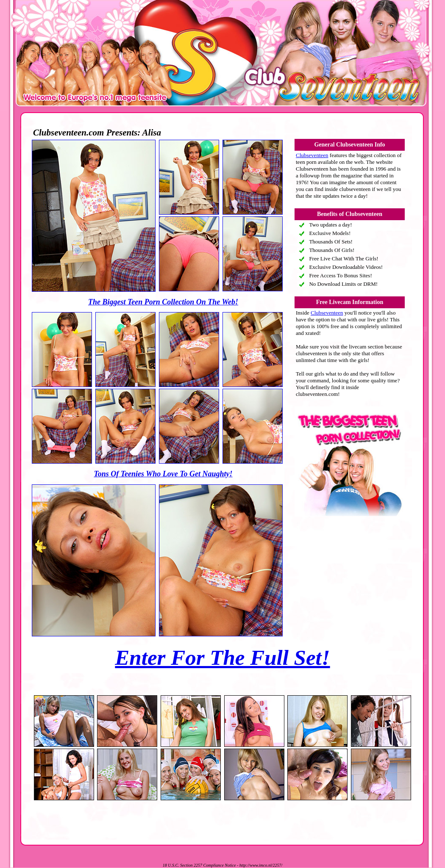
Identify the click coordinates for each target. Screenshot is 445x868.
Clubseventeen (312, 155)
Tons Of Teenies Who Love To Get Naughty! (163, 474)
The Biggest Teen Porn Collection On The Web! (163, 302)
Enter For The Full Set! (222, 658)
